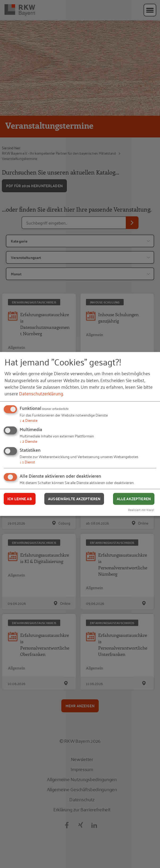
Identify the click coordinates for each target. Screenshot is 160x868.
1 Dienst (27, 462)
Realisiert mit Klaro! (141, 510)
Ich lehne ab (20, 499)
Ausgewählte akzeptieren (74, 499)
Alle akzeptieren (134, 499)
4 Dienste (29, 420)
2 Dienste (28, 441)
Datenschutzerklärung (41, 393)
